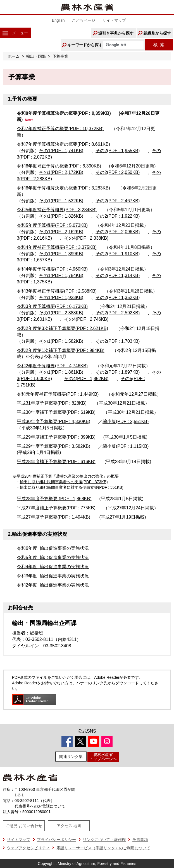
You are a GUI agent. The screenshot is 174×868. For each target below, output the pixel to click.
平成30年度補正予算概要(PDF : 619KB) (56, 412)
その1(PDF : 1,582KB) (61, 341)
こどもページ (84, 20)
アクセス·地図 (69, 826)
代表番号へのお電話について (40, 806)
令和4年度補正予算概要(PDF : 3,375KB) (57, 247)
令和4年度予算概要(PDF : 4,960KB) (52, 269)
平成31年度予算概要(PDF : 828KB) (52, 403)
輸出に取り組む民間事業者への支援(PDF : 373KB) (64, 482)
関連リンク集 (71, 757)
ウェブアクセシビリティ (28, 848)
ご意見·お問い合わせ (24, 826)
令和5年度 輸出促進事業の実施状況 (53, 557)
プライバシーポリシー (56, 840)
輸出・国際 (36, 56)
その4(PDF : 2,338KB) (86, 238)
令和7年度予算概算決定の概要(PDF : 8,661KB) (63, 144)
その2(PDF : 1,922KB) (118, 216)
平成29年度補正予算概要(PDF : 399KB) (56, 437)
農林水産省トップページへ (103, 757)
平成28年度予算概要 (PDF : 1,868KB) (54, 499)
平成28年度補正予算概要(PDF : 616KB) (56, 462)
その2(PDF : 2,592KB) (118, 313)
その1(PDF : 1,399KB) (61, 254)
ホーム (14, 56)
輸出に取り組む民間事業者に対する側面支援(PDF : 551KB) (72, 487)
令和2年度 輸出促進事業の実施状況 (53, 585)
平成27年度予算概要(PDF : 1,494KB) (53, 517)
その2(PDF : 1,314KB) (118, 275)
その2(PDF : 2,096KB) (118, 232)
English (58, 20)
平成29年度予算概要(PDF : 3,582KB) (53, 446)
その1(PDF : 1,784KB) (61, 275)
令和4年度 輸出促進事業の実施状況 (53, 567)
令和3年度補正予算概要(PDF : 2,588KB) (57, 291)
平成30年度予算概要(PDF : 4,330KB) (53, 421)
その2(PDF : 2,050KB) (118, 172)
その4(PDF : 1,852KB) (86, 379)
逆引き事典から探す (116, 33)
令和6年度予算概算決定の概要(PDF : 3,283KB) (63, 188)
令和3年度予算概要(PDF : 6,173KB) (52, 306)
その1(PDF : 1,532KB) (61, 201)
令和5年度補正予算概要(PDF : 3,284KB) (57, 210)
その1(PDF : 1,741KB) (61, 151)
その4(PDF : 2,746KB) (86, 319)
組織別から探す (157, 33)
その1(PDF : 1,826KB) (61, 216)
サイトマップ (114, 20)
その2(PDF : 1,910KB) (118, 254)
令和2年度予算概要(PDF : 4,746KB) (52, 366)
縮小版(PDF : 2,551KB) (126, 421)
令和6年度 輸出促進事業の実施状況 (53, 548)
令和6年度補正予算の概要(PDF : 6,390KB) (59, 166)
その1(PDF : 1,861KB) (61, 372)
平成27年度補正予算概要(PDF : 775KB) (56, 508)
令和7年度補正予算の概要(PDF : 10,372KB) (60, 129)
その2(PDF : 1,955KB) (118, 151)
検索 (159, 45)
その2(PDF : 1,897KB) (118, 372)
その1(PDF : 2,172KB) (61, 172)
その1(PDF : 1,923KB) (61, 297)
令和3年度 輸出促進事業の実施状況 (53, 576)
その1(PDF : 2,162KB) (61, 232)
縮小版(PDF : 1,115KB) (126, 446)
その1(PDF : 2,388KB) (61, 313)
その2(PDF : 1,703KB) (118, 341)
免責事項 (140, 840)
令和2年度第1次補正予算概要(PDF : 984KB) (61, 350)
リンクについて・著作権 (104, 840)
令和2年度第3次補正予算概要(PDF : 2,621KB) (62, 328)
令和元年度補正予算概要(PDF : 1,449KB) (58, 394)
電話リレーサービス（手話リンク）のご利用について (103, 848)
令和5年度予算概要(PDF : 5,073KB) (52, 225)
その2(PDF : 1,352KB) (118, 297)
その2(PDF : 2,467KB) (118, 201)
